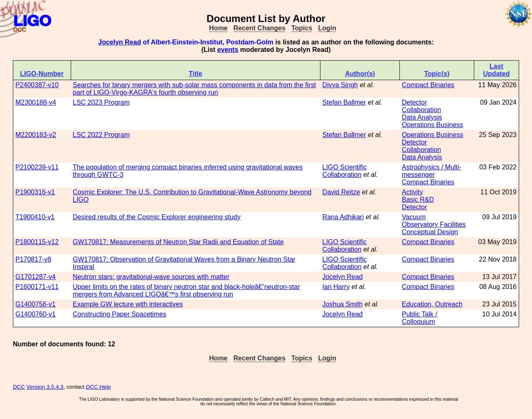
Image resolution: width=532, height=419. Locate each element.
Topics (302, 28)
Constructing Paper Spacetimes (119, 314)
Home (218, 28)
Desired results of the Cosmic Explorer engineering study (157, 217)
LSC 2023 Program (101, 102)
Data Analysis (422, 117)
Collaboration (421, 110)
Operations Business (433, 125)
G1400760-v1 (36, 314)
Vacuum (414, 217)
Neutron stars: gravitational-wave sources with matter (151, 277)
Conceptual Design (430, 232)
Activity (413, 192)
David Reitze (341, 192)
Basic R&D (418, 200)
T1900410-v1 (35, 217)
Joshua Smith (343, 304)
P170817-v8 (33, 259)
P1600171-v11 (37, 287)
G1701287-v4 (36, 277)
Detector (414, 102)
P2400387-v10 (37, 85)
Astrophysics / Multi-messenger (432, 171)
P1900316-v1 (35, 192)
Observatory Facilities (434, 224)
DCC (19, 387)
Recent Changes (260, 28)
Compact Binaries (428, 85)
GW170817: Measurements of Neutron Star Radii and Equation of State (178, 242)
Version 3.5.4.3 (45, 387)
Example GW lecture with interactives (128, 304)
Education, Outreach (432, 304)
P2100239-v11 (37, 167)
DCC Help (99, 387)
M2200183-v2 (36, 135)
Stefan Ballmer (344, 102)
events (228, 50)
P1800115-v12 (37, 242)
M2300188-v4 (36, 102)
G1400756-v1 (36, 304)
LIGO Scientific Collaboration (345, 171)
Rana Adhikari (343, 217)
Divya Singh (340, 85)
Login (327, 28)
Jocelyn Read (119, 42)
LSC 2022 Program (101, 135)
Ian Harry (336, 287)
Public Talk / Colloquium (420, 318)
